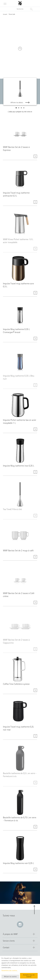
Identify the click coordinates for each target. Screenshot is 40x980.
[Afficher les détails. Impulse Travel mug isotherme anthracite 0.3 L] (35, 203)
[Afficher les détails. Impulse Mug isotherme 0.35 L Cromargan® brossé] (35, 340)
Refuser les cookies (10, 977)
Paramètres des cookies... (10, 971)
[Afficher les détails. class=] (20, 132)
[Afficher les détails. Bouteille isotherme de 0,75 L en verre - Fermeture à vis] (35, 827)
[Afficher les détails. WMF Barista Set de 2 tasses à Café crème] (35, 604)
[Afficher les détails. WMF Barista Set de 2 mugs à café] (35, 557)
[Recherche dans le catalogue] (20, 9)
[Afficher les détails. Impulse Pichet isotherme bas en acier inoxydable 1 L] (35, 429)
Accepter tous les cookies (29, 976)
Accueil (5, 14)
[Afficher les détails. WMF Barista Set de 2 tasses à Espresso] (35, 157)
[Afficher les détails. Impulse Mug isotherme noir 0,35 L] (35, 871)
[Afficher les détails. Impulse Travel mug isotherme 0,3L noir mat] (35, 737)
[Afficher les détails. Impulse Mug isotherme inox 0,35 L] (35, 473)
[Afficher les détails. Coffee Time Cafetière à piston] (35, 690)
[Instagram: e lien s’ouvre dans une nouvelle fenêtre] (20, 924)
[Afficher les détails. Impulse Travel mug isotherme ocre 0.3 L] (35, 293)
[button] (16, 108)
